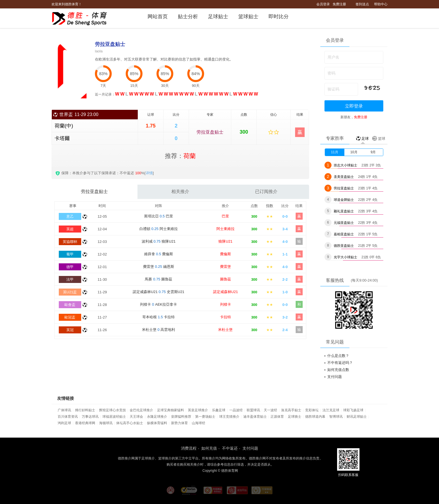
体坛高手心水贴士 (130, 423)
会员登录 (323, 4)
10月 (354, 152)
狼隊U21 (225, 241)
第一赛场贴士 (205, 417)
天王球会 (136, 417)
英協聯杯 (70, 242)
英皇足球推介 (198, 410)
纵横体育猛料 (157, 423)
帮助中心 (381, 4)
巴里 (225, 216)
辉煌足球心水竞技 (113, 410)
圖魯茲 (226, 279)
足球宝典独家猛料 (171, 410)
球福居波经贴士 (114, 417)
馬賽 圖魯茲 (158, 279)
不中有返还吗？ (340, 363)
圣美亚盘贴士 (344, 177)
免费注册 (339, 4)
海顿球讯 (106, 423)
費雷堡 (226, 267)
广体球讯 (64, 410)
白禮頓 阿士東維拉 (159, 229)
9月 (373, 152)
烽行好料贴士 (85, 410)
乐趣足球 (219, 410)
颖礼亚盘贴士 (344, 211)
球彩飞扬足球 (353, 410)
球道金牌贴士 (344, 200)
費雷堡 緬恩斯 (159, 267)
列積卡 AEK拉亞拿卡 (158, 304)
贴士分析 (188, 17)
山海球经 (199, 423)
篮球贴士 (248, 17)
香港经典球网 (85, 423)
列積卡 (226, 304)
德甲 (70, 267)
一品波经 (236, 410)
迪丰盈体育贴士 (255, 417)
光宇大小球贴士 (345, 257)
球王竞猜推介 (229, 417)
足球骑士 (295, 417)
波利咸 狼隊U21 (159, 241)
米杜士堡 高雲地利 (158, 330)
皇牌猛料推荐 (181, 417)
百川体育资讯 (68, 417)
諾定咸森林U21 (226, 292)
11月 (334, 152)
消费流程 (189, 448)
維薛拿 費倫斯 (159, 254)
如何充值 (209, 448)
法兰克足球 (331, 410)
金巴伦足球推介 (141, 410)
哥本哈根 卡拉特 (158, 317)
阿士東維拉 (226, 229)
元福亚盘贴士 (344, 223)
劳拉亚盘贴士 (210, 132)
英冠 (70, 330)
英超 (70, 229)
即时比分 (279, 17)
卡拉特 (226, 317)
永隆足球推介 (157, 417)
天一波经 (270, 410)
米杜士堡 (225, 330)
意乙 (70, 216)
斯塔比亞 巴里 (159, 216)
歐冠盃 (70, 317)
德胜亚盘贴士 (344, 246)
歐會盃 (70, 305)
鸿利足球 (64, 423)
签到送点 (362, 4)
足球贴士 (218, 17)
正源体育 (277, 417)
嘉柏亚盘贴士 (344, 234)
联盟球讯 (253, 410)
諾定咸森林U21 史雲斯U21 (158, 292)
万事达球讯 (90, 417)
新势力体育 (179, 423)
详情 (149, 173)
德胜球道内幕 (315, 417)
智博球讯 (336, 417)
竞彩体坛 (312, 410)
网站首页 (158, 17)
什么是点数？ (338, 356)
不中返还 (230, 448)
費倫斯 (226, 254)
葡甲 (70, 254)
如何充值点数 (338, 370)
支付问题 (335, 377)
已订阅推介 (266, 191)
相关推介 (180, 191)
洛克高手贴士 (291, 410)
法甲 (70, 279)
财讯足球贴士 (357, 417)
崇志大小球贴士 (345, 165)
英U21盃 (70, 292)
